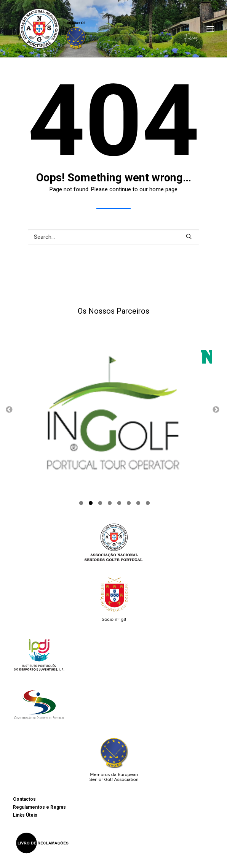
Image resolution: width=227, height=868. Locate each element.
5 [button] (119, 504)
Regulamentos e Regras (39, 808)
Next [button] (216, 409)
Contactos (24, 800)
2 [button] (91, 504)
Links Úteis (25, 816)
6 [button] (129, 504)
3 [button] (100, 504)
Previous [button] (9, 409)
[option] (113, 409)
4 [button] (110, 504)
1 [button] (81, 504)
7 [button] (138, 504)
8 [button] (148, 504)
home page (163, 189)
